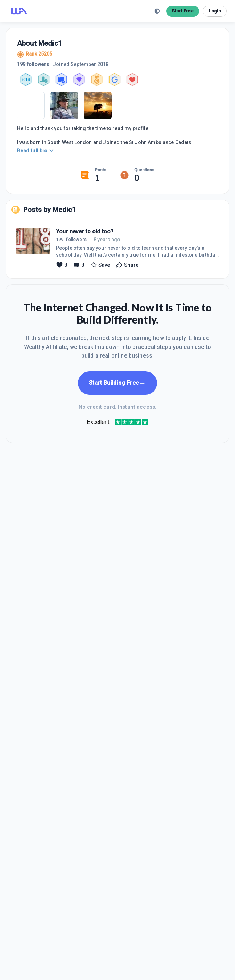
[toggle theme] (157, 11)
